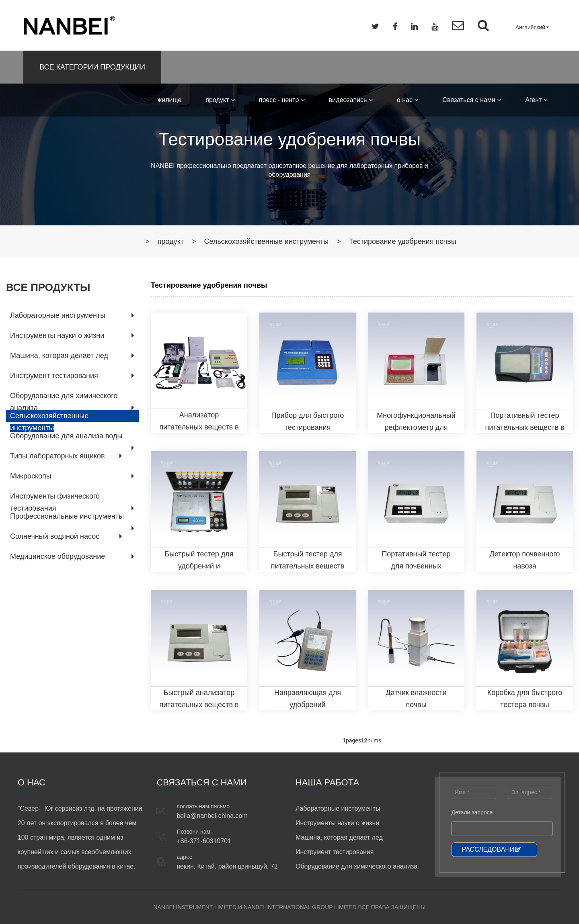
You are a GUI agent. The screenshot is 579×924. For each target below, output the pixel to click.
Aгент (536, 100)
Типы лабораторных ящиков (57, 456)
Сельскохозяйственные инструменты (267, 241)
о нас (408, 100)
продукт (220, 100)
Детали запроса (472, 812)
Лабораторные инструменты (58, 315)
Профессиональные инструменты (67, 516)
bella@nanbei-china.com (212, 816)
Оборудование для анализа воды (66, 436)
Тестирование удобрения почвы (403, 241)
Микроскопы (31, 476)
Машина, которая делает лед (59, 356)
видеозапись (351, 100)
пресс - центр (282, 100)
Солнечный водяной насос (55, 536)
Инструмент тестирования (54, 376)
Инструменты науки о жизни (57, 335)
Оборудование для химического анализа (356, 866)
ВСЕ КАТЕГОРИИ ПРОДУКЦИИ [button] (92, 67)
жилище (170, 100)
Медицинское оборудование (57, 556)
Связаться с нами (472, 100)
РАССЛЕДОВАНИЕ (491, 849)
